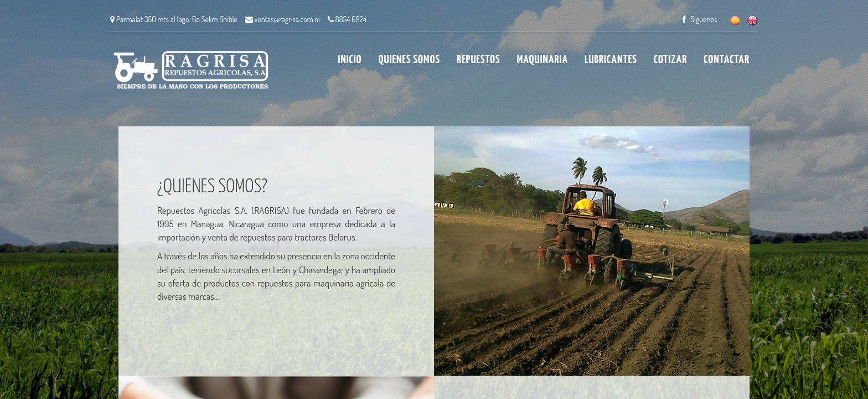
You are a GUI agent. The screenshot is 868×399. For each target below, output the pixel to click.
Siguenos (700, 19)
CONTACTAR (727, 60)
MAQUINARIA (542, 60)
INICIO (350, 60)
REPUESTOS (478, 60)
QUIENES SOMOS (410, 60)
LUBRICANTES (611, 60)
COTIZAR (670, 60)
